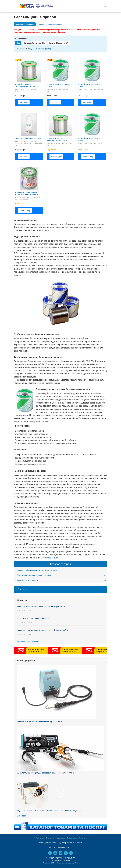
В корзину (24, 102)
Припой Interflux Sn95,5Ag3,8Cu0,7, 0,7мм (25, 85)
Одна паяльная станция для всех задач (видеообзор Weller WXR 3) (46, 773)
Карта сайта (72, 838)
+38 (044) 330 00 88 (62, 860)
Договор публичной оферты (70, 843)
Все (18, 43)
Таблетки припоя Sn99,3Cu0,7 (28, 138)
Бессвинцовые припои (25, 24)
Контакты (50, 838)
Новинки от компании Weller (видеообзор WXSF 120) (39, 721)
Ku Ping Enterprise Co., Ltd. (35, 43)
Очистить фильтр (44, 49)
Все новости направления (28, 641)
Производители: (23, 39)
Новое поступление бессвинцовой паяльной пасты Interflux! (43, 630)
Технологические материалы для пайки (34, 575)
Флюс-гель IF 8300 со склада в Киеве (33, 618)
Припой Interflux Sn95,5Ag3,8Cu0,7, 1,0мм (57, 139)
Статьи (24, 590)
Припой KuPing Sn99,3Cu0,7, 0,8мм (90, 139)
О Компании (39, 838)
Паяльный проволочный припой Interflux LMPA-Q (26, 193)
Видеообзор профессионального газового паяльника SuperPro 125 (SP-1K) (49, 811)
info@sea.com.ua (50, 558)
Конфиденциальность (48, 843)
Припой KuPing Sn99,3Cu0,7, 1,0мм (59, 85)
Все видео (22, 816)
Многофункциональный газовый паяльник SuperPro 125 (41, 607)
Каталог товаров (60, 564)
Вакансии (83, 838)
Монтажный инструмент (28, 581)
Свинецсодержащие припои (50, 24)
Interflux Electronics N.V (59, 43)
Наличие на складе (25, 49)
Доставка (61, 838)
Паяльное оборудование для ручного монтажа (37, 570)
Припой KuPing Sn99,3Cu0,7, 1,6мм (90, 85)
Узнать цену (56, 157)
